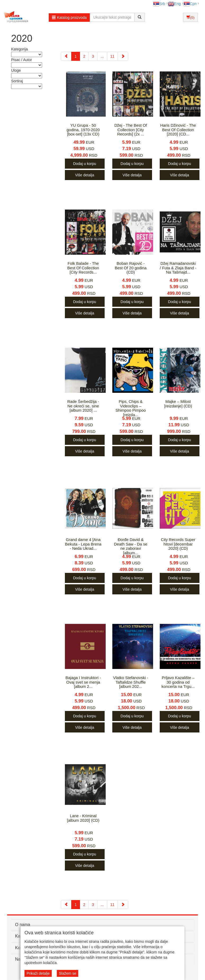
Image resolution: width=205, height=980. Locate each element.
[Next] (123, 56)
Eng (174, 4)
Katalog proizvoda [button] (69, 18)
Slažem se (67, 973)
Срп (190, 4)
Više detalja (84, 175)
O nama (23, 925)
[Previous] (66, 56)
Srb (159, 4)
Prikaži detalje (38, 973)
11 (113, 56)
